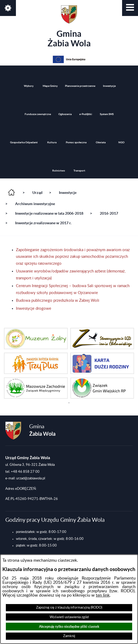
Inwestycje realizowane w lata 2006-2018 (49, 213)
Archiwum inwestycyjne (35, 204)
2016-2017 (109, 213)
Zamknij (69, 636)
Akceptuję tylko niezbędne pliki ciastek (69, 627)
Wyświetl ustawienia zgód (69, 617)
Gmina (69, 27)
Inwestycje (68, 193)
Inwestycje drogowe (34, 309)
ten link (103, 595)
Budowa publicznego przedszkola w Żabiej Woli (58, 301)
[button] (130, 8)
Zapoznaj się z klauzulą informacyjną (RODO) (69, 608)
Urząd (37, 193)
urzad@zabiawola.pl (31, 478)
